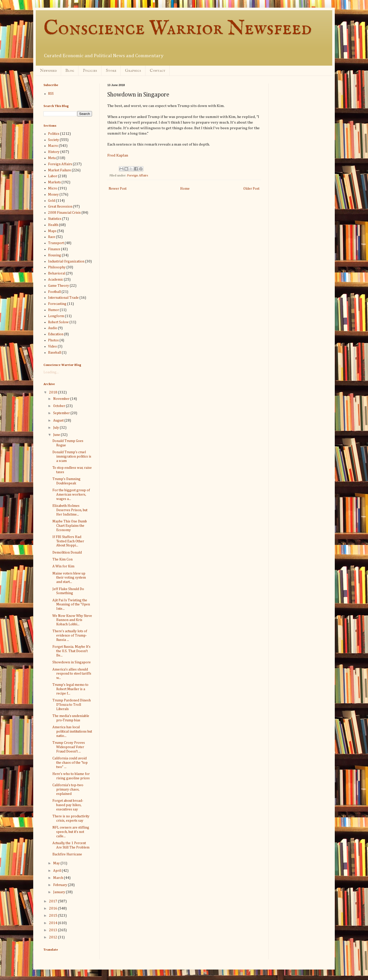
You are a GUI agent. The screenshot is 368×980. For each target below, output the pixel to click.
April (57, 871)
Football (54, 292)
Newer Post (118, 189)
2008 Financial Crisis (64, 213)
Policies (90, 71)
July (56, 428)
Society (54, 140)
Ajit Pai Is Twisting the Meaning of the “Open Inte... (71, 605)
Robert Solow (58, 322)
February (61, 885)
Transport (56, 243)
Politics (54, 134)
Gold (52, 201)
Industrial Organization (66, 261)
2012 (54, 937)
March (59, 878)
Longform (56, 316)
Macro (53, 146)
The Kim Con (62, 559)
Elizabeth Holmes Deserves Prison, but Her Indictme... (70, 510)
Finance (54, 249)
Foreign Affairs (137, 176)
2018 (54, 392)
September (62, 413)
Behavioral (57, 273)
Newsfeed (48, 71)
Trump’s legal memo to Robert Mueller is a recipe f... (70, 689)
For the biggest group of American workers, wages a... (71, 495)
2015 (54, 916)
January (60, 892)
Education (56, 334)
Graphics (133, 71)
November (62, 399)
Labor (53, 176)
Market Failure (60, 170)
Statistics (55, 219)
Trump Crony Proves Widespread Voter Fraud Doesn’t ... (69, 747)
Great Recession (60, 207)
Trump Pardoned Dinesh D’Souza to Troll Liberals (72, 705)
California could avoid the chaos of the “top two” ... (70, 763)
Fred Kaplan (118, 155)
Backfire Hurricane (67, 854)
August (59, 421)
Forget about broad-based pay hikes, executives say (68, 805)
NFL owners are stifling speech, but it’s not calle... (71, 832)
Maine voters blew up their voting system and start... (69, 578)
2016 (54, 909)
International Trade (63, 298)
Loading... (51, 372)
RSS (51, 94)
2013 (54, 930)
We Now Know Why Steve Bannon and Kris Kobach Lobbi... (72, 620)
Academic (56, 280)
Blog (70, 71)
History (54, 152)
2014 (54, 923)
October (60, 406)
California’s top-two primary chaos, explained (68, 790)
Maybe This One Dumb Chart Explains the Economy (70, 526)
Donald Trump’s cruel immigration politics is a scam (72, 457)
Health (53, 225)
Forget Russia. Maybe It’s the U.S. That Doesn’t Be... (71, 651)
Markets (54, 182)
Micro (53, 188)
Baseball (55, 353)
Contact (158, 71)
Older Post (251, 189)
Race (52, 237)
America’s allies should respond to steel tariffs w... (72, 674)
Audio (53, 328)
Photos (53, 340)
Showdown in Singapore (72, 662)
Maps (52, 231)
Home (185, 189)
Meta (52, 158)
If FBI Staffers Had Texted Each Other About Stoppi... (68, 541)
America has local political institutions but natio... (72, 732)
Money (53, 195)
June (57, 435)
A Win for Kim (63, 566)
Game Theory (59, 286)
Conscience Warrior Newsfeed (178, 29)
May (57, 863)
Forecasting (57, 304)
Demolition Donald (67, 553)
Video (53, 346)
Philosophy (57, 267)
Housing (55, 255)
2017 (54, 901)
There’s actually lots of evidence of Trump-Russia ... (70, 636)
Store (111, 71)
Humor (54, 310)
